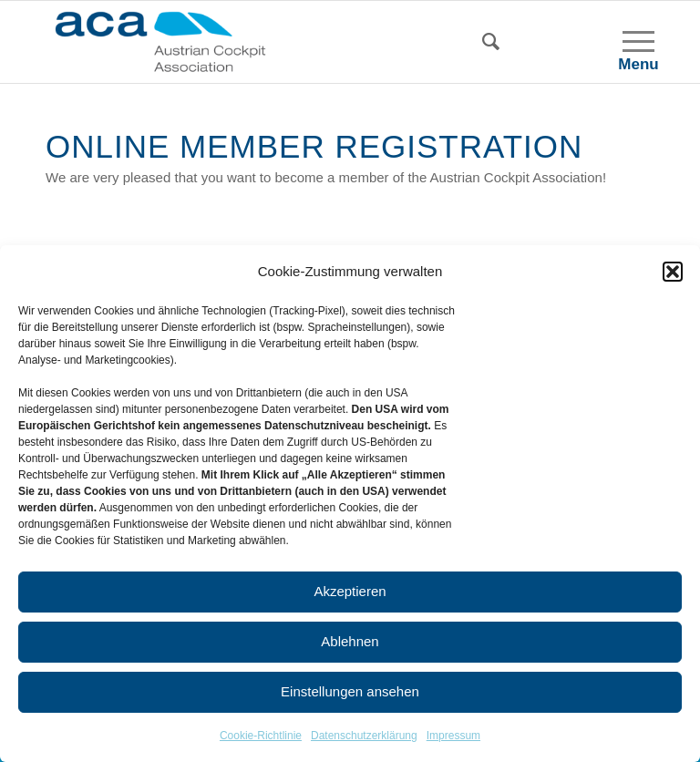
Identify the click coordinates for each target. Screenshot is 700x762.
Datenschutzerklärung (364, 736)
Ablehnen (350, 641)
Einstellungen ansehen (350, 691)
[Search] (500, 42)
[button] (673, 272)
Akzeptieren (350, 591)
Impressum (453, 736)
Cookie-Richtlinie (261, 736)
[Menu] (629, 42)
